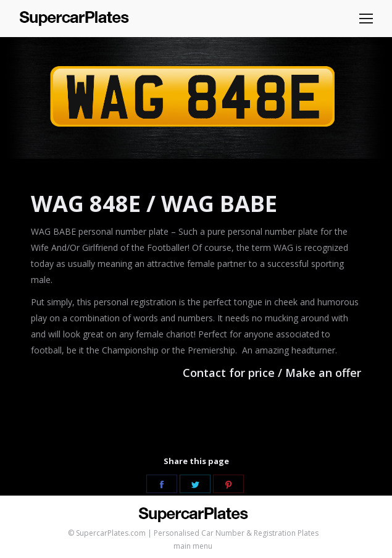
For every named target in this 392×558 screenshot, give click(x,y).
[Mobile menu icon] (366, 19)
